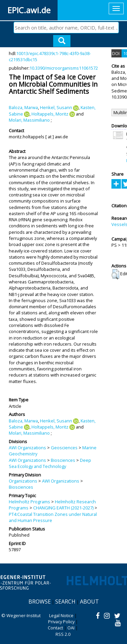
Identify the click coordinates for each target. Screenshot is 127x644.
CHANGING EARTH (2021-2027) (63, 508)
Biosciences (63, 460)
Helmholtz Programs (29, 502)
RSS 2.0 (63, 634)
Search (65, 602)
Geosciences (64, 448)
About (89, 602)
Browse (40, 602)
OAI (71, 628)
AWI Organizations (27, 448)
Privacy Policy (61, 622)
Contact (55, 628)
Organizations (23, 481)
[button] (115, 274)
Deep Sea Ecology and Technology (50, 463)
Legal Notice (61, 615)
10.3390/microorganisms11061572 (64, 68)
